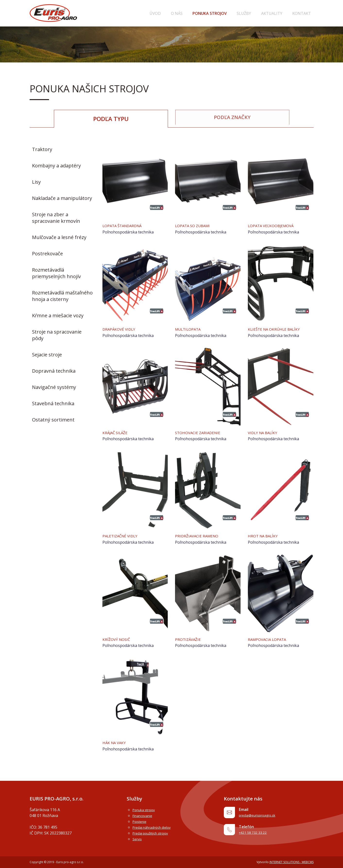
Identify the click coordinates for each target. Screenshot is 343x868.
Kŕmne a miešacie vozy (58, 315)
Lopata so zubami (196, 225)
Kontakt (304, 13)
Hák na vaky (116, 742)
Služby (257, 13)
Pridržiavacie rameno (200, 536)
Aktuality (280, 13)
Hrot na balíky (265, 536)
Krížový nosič (118, 639)
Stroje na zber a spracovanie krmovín (56, 217)
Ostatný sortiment (53, 419)
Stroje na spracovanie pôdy (57, 335)
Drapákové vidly (121, 329)
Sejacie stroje (47, 354)
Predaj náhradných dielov (155, 827)
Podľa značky (232, 118)
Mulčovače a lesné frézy (59, 237)
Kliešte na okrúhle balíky (278, 329)
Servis (138, 839)
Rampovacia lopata (270, 639)
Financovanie (144, 816)
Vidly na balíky (265, 432)
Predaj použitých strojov (155, 833)
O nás (200, 13)
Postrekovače (47, 253)
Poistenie (141, 821)
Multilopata (190, 329)
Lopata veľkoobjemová (275, 225)
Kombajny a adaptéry (56, 165)
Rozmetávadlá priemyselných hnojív (56, 273)
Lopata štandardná (126, 225)
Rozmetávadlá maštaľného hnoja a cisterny (62, 296)
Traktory (42, 149)
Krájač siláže (117, 432)
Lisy (36, 182)
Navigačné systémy (54, 387)
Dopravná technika (54, 371)
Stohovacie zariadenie (201, 432)
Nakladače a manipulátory (62, 198)
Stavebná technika (53, 403)
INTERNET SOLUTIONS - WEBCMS (292, 862)
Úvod (184, 13)
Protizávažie (190, 639)
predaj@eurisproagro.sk (264, 816)
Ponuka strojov (228, 13)
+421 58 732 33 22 (258, 836)
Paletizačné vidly (123, 536)
